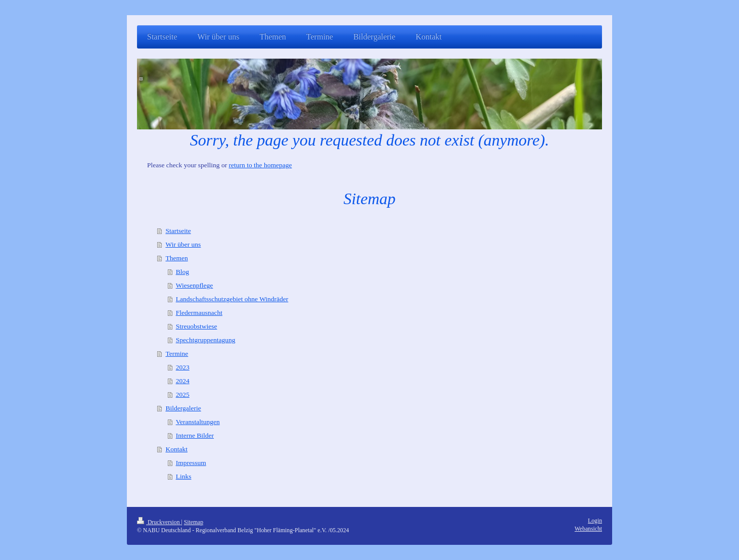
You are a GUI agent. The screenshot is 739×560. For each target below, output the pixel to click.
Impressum (191, 463)
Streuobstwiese (197, 326)
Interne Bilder (195, 435)
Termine (177, 354)
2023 (183, 367)
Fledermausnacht (199, 313)
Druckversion (159, 522)
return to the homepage (261, 165)
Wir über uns (183, 244)
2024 (183, 381)
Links (184, 476)
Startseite (178, 231)
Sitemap (194, 522)
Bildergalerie (183, 408)
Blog (182, 272)
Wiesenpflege (195, 285)
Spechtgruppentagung (206, 340)
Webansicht (588, 529)
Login (595, 521)
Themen (176, 258)
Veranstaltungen (198, 422)
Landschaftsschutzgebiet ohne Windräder (232, 299)
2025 (183, 394)
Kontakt (176, 449)
